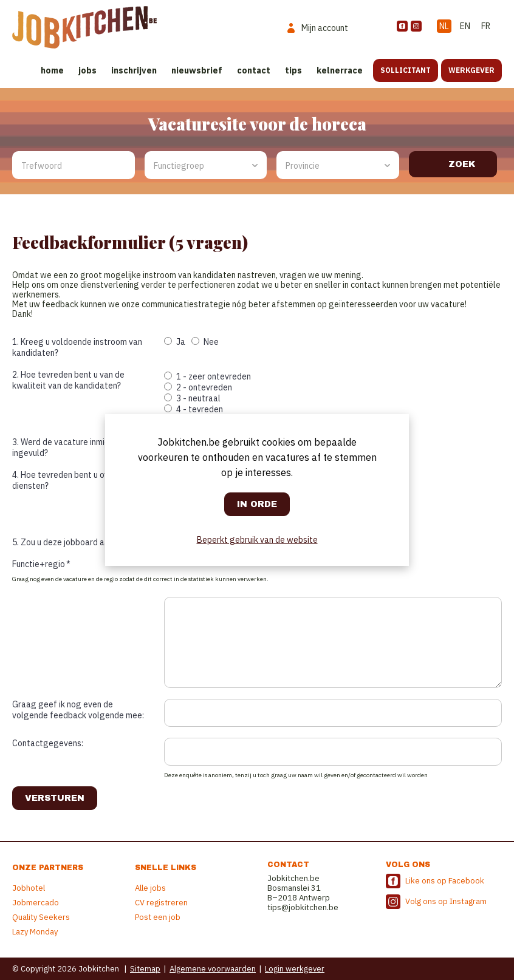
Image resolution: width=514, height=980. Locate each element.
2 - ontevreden (198, 387)
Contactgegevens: (48, 743)
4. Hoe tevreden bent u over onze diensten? (74, 480)
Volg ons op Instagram (446, 901)
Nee (205, 342)
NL (444, 26)
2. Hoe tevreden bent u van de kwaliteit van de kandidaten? (68, 380)
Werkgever (471, 70)
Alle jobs (150, 888)
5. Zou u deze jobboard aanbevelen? (80, 542)
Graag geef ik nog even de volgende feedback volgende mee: (78, 710)
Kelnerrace (340, 70)
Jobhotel (29, 888)
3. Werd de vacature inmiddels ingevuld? (69, 447)
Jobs (87, 70)
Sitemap (145, 969)
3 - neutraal (192, 398)
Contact (254, 70)
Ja (175, 342)
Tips (293, 70)
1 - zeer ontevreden (207, 376)
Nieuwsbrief (197, 70)
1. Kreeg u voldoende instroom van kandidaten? (77, 347)
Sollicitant (406, 70)
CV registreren (161, 903)
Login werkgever (295, 969)
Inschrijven (134, 70)
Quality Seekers (41, 917)
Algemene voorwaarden (213, 969)
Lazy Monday (35, 932)
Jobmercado (36, 903)
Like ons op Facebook (445, 881)
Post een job (158, 917)
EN (465, 26)
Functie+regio (41, 564)
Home (52, 70)
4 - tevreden (194, 409)
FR (486, 26)
